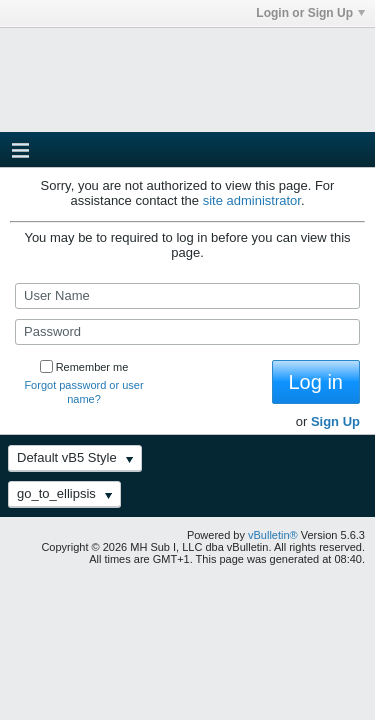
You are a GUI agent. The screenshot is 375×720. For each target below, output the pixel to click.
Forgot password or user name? (83, 392)
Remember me (84, 367)
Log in (316, 382)
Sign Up (335, 421)
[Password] (187, 332)
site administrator (252, 200)
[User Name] (187, 296)
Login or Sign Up (310, 13)
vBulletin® (273, 535)
